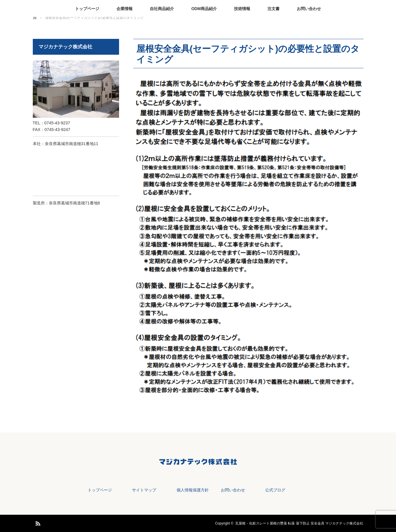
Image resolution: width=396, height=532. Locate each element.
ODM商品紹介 (204, 9)
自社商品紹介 (162, 9)
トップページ (87, 9)
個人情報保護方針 (193, 490)
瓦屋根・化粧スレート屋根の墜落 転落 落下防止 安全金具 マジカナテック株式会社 (299, 523)
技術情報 (242, 9)
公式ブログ (275, 490)
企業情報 (125, 9)
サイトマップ (144, 490)
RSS (37, 522)
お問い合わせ (309, 9)
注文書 (273, 9)
